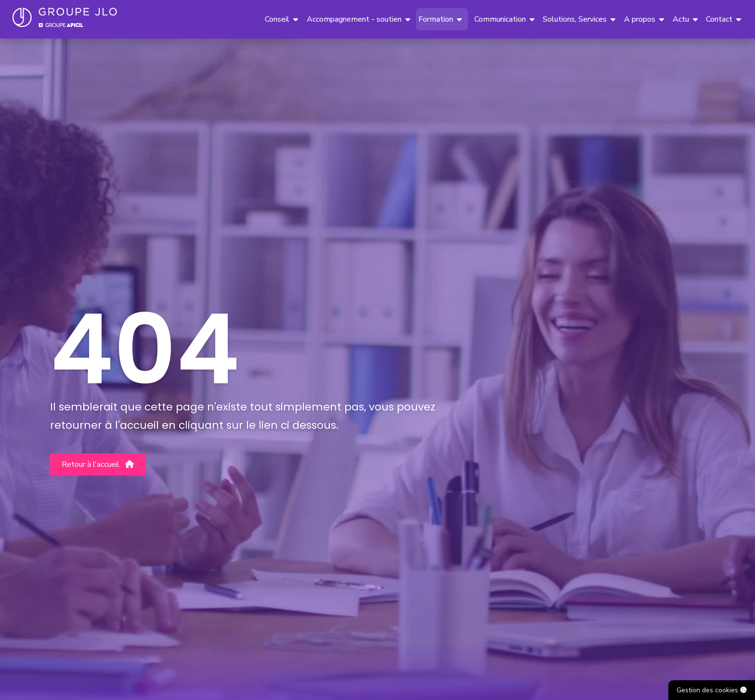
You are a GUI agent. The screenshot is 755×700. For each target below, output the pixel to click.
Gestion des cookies (712, 690)
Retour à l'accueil (98, 464)
